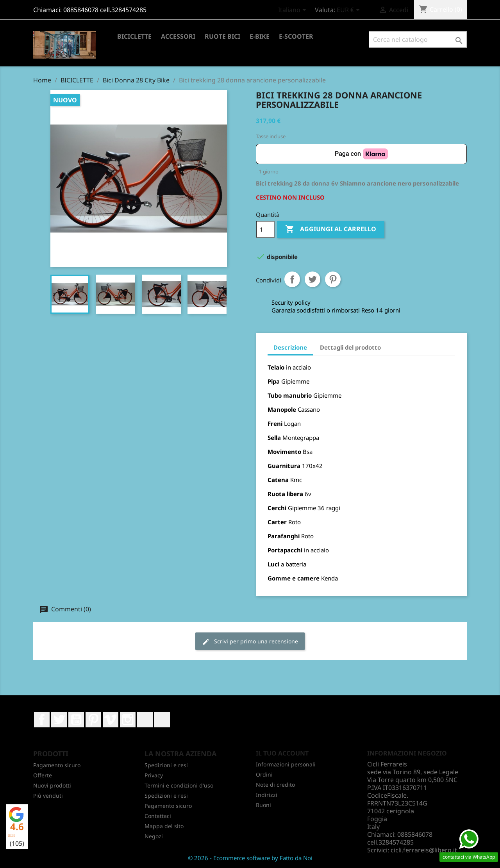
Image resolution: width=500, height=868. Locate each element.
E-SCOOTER (296, 36)
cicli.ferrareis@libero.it (424, 850)
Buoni (263, 805)
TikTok (162, 720)
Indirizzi (267, 795)
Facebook (42, 720)
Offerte (43, 775)
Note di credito (275, 785)
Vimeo (111, 720)
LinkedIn (145, 720)
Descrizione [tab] (290, 347)
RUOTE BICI (222, 36)
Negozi (154, 836)
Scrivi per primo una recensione (250, 642)
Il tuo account (282, 753)
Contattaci (158, 816)
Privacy (154, 775)
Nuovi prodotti (52, 785)
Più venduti (48, 796)
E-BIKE (260, 36)
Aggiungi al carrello (331, 229)
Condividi (292, 279)
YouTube (76, 720)
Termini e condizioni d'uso (179, 785)
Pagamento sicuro (57, 765)
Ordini (264, 774)
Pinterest (333, 279)
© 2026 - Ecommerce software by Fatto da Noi (250, 858)
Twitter (59, 720)
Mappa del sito (164, 826)
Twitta (312, 279)
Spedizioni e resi (166, 765)
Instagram (128, 720)
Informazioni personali (286, 764)
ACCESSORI (178, 36)
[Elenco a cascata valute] (350, 11)
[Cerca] (418, 39)
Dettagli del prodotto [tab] (350, 347)
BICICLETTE (134, 36)
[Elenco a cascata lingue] (294, 11)
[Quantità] (265, 229)
